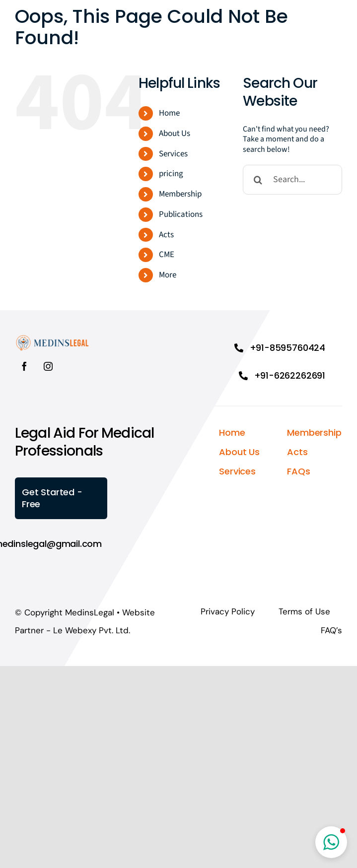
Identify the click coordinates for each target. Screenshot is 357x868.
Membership (180, 194)
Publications (181, 214)
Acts (166, 235)
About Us (175, 134)
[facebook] (24, 366)
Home (169, 113)
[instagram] (48, 366)
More (168, 275)
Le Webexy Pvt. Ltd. (92, 630)
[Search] (258, 180)
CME (167, 255)
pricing (171, 174)
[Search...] (292, 180)
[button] (331, 842)
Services (173, 154)
